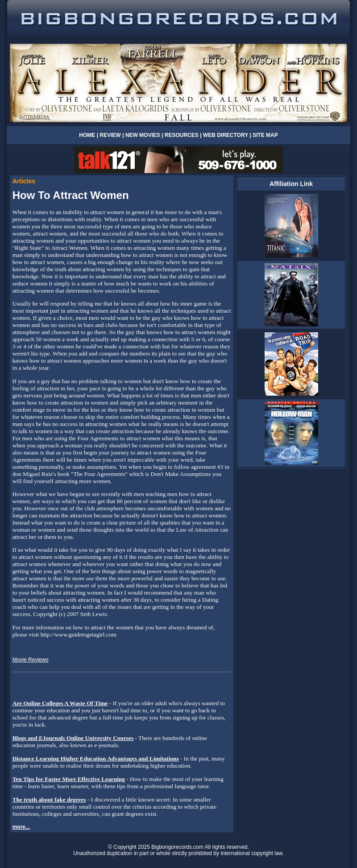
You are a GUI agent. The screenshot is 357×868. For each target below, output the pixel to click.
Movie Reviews (31, 660)
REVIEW (110, 135)
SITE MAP (265, 135)
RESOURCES (182, 135)
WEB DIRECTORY (226, 135)
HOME (87, 135)
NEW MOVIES (143, 135)
